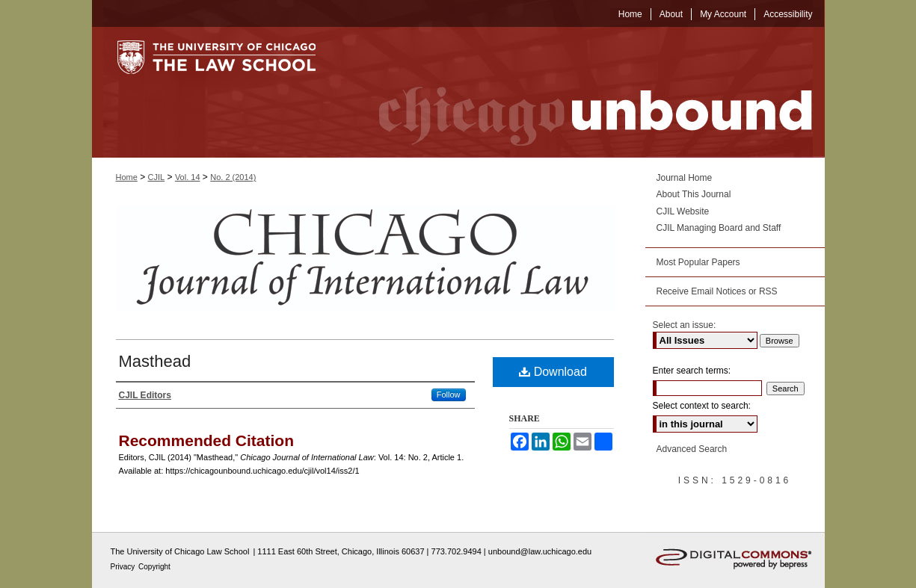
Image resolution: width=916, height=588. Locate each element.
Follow (449, 394)
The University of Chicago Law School (180, 551)
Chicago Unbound (582, 92)
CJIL (157, 177)
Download (553, 372)
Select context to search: (702, 406)
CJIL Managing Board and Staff (719, 228)
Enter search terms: (692, 371)
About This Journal (694, 194)
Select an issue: (685, 325)
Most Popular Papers (698, 262)
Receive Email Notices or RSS (717, 291)
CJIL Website (683, 211)
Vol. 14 (188, 177)
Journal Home (685, 178)
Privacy (124, 567)
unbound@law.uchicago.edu (540, 551)
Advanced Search (692, 449)
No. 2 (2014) (233, 177)
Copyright (154, 567)
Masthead (155, 361)
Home (127, 177)
